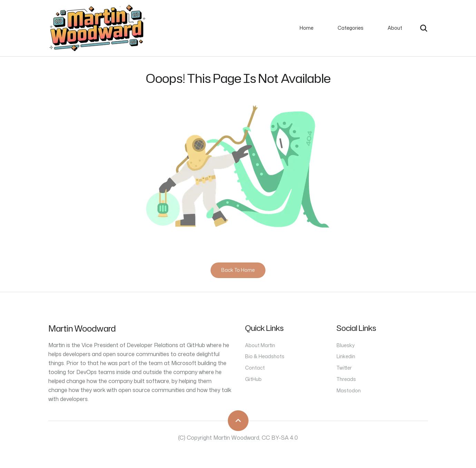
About (395, 28)
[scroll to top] (238, 421)
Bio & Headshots (265, 356)
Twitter (344, 368)
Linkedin (346, 356)
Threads (346, 379)
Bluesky (346, 345)
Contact (255, 368)
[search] (424, 28)
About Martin (260, 345)
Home (307, 28)
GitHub (253, 379)
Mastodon (349, 390)
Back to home (238, 270)
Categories (351, 28)
